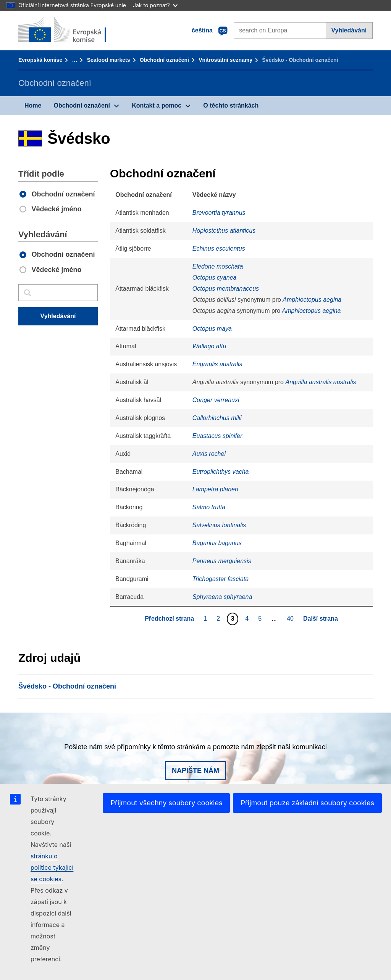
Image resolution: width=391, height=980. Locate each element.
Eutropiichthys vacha (221, 472)
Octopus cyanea (215, 278)
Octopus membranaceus (226, 289)
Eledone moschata (218, 266)
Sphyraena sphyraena (222, 597)
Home (33, 105)
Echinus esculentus (219, 249)
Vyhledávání (349, 30)
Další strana (321, 619)
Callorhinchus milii (217, 418)
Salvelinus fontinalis (219, 525)
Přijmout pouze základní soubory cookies (307, 803)
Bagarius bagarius (217, 543)
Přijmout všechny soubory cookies (166, 803)
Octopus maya (212, 329)
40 (291, 618)
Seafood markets (109, 60)
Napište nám (195, 771)
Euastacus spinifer (217, 436)
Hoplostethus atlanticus (224, 231)
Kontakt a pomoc (157, 105)
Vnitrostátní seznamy (225, 60)
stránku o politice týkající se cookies (52, 867)
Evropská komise (40, 60)
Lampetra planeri (215, 489)
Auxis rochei (209, 454)
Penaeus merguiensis (222, 561)
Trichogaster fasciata (221, 579)
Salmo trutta (209, 507)
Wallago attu (209, 346)
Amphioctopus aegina (312, 300)
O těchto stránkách (231, 105)
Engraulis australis (217, 364)
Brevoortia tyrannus (219, 213)
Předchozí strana (169, 619)
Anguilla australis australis (321, 382)
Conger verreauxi (216, 400)
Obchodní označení (164, 60)
